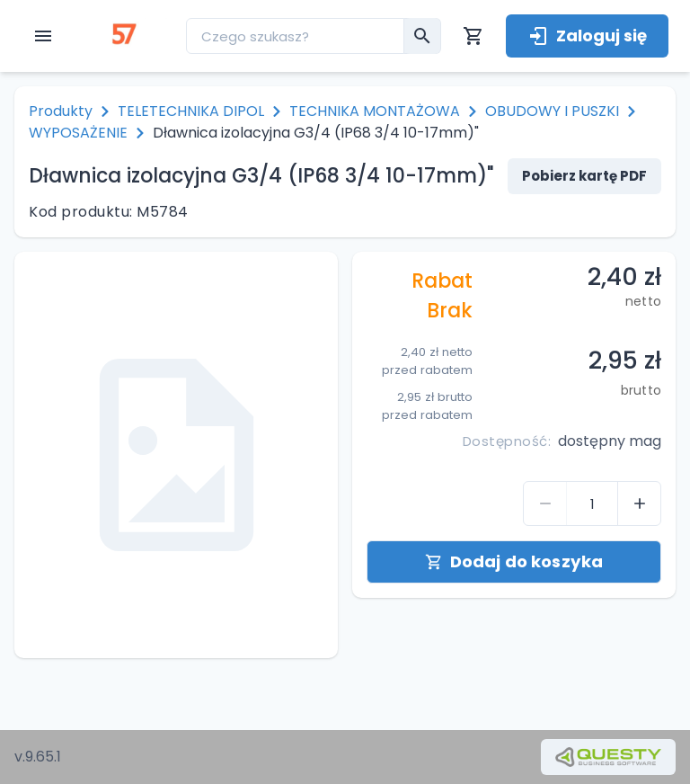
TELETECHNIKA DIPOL (191, 111)
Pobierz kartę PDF (584, 176)
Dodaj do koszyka (514, 561)
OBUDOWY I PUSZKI (552, 111)
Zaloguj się (587, 36)
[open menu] (43, 36)
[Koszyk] (473, 36)
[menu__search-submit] (422, 36)
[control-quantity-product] (545, 503)
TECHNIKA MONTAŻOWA (375, 111)
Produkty (61, 111)
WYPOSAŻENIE (78, 133)
